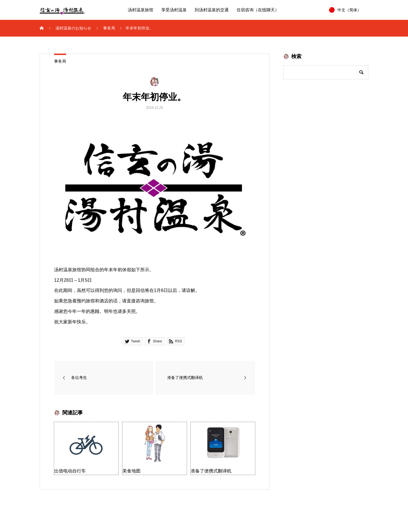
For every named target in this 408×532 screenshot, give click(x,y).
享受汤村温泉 (174, 10)
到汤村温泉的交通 (212, 10)
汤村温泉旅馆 (141, 10)
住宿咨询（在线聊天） (258, 10)
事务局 (60, 61)
